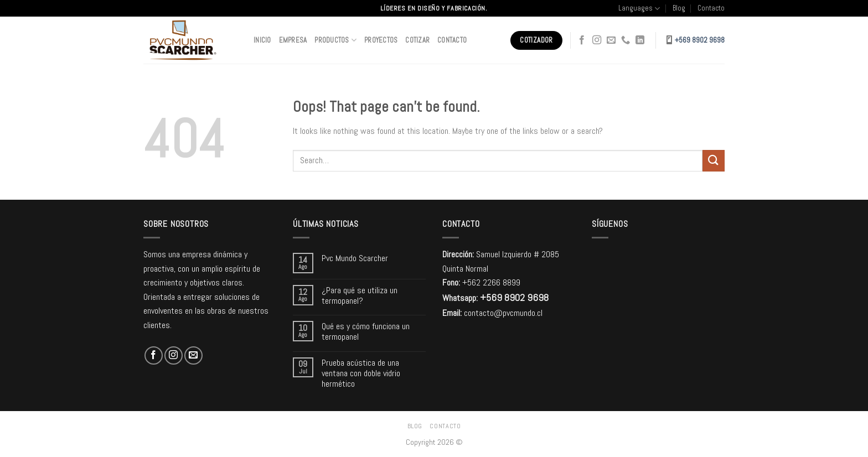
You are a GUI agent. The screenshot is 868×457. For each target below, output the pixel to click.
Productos (335, 40)
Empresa (293, 40)
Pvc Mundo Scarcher (355, 258)
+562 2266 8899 (491, 282)
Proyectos (381, 40)
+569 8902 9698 (700, 40)
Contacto (711, 8)
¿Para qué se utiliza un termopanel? (360, 295)
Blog (679, 8)
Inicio (262, 40)
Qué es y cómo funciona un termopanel (366, 331)
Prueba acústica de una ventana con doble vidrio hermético (361, 373)
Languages (639, 9)
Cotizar (417, 40)
